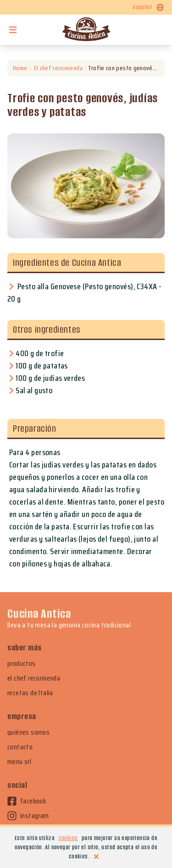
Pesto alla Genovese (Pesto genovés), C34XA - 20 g (85, 293)
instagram (28, 816)
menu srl (19, 762)
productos (22, 664)
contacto (20, 747)
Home (20, 68)
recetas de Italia (30, 693)
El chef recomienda (58, 68)
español (149, 7)
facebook (27, 801)
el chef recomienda (34, 678)
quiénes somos (28, 732)
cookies (68, 838)
